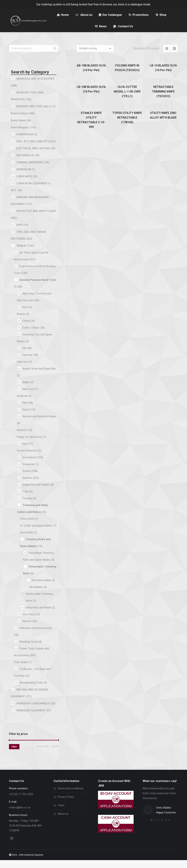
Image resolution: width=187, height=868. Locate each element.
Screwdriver (29, 465)
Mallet (26, 390)
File (24, 356)
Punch (26, 417)
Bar (24, 315)
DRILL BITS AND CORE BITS (33, 149)
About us (63, 822)
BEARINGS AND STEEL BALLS (34, 114)
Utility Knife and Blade (38, 615)
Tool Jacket (21, 670)
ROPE (20, 233)
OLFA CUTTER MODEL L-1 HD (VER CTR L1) (127, 99)
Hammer (28, 363)
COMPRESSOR (25, 142)
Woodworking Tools (31, 691)
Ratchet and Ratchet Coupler (39, 424)
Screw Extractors (27, 458)
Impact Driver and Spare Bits (39, 377)
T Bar (26, 499)
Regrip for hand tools (29, 445)
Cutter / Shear (31, 336)
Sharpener (28, 472)
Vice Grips (28, 622)
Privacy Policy (66, 805)
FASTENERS (23, 163)
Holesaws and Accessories (36, 636)
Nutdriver (22, 404)
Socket (27, 479)
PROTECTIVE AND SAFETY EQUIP (36, 219)
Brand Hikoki (18, 128)
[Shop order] (95, 56)
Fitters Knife (27, 527)
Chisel (26, 329)
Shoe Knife (26, 540)
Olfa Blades (36, 595)
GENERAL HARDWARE (29, 170)
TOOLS (21, 254)
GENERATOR (24, 177)
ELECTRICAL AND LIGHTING (33, 156)
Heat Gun (22, 370)
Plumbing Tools (28, 650)
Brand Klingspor (20, 135)
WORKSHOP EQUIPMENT (31, 718)
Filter (14, 755)
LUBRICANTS (24, 184)
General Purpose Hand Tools (38, 288)
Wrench (27, 629)
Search (54, 56)
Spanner (27, 486)
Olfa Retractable (41, 588)
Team (61, 813)
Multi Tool (28, 397)
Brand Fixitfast (19, 121)
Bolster (21, 322)
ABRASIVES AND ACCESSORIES (35, 87)
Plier (25, 411)
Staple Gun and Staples (36, 493)
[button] (151, 828)
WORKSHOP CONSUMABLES (33, 711)
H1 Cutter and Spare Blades (36, 534)
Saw (25, 452)
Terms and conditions (71, 796)
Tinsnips (27, 506)
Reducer (22, 438)
